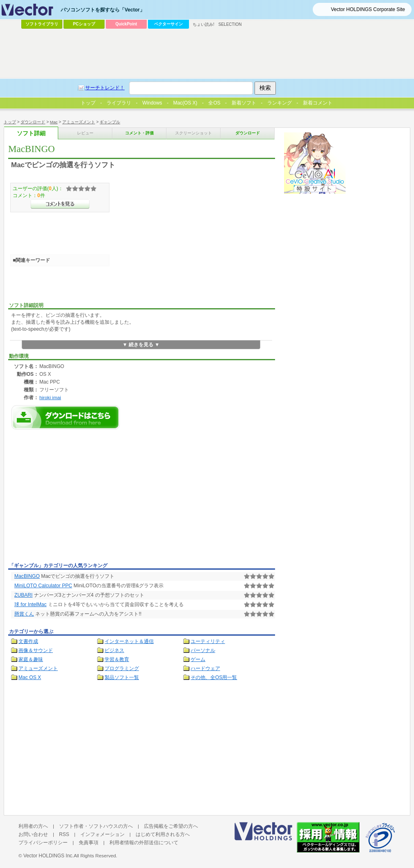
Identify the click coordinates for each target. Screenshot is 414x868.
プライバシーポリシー (43, 843)
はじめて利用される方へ (163, 834)
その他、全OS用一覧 (214, 677)
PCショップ (84, 24)
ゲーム (198, 659)
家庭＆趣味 (31, 659)
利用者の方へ (33, 826)
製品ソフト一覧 (122, 677)
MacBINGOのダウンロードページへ (66, 417)
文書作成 (28, 641)
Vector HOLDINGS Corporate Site (368, 9)
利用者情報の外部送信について (144, 843)
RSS (64, 834)
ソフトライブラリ (42, 24)
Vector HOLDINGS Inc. (49, 856)
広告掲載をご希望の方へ (171, 826)
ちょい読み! (204, 24)
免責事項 (89, 843)
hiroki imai (50, 397)
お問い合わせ (33, 834)
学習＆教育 (117, 659)
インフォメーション (102, 834)
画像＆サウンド (36, 650)
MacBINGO (27, 576)
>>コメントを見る (60, 204)
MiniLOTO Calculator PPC (43, 586)
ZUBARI (23, 595)
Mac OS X (30, 677)
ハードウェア (205, 668)
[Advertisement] (77, 498)
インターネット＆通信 (129, 641)
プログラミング (122, 668)
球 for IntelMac (31, 604)
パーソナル (203, 650)
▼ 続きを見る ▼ (141, 345)
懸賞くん (24, 614)
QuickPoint (126, 24)
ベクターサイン (168, 24)
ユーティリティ (208, 641)
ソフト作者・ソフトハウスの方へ (96, 826)
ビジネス (114, 650)
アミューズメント (38, 668)
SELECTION (230, 24)
